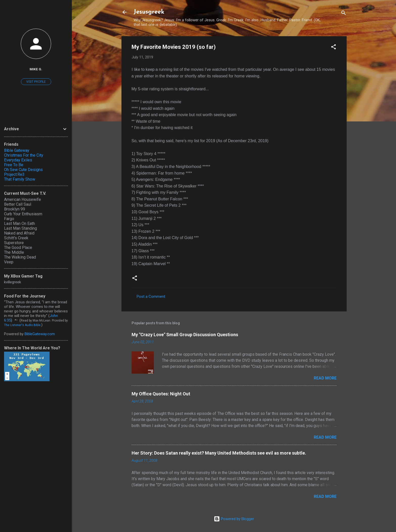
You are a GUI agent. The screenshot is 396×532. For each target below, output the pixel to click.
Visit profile (36, 82)
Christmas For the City (24, 155)
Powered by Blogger (234, 519)
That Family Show (20, 179)
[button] (334, 48)
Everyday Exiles (18, 160)
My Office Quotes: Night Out (161, 394)
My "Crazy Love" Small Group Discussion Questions (185, 335)
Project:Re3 (14, 174)
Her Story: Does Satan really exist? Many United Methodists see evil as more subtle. (219, 453)
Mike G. (36, 69)
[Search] (344, 14)
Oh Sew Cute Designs (23, 170)
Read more (325, 378)
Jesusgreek (149, 12)
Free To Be (14, 165)
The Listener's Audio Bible (22, 325)
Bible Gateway (17, 150)
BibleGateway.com (40, 334)
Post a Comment (151, 296)
